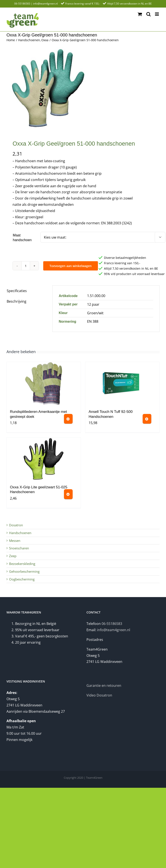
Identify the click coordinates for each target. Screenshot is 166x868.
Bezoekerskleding (22, 564)
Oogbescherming (22, 579)
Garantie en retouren (104, 686)
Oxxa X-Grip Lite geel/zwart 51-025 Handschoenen (39, 490)
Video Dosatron (99, 695)
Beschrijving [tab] (17, 301)
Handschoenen (20, 533)
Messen (15, 541)
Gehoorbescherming (24, 571)
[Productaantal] (26, 266)
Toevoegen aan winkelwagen (71, 266)
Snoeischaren (19, 548)
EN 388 (93, 321)
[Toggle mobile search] (148, 14)
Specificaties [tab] (17, 291)
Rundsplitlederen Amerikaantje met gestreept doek (38, 414)
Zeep (13, 556)
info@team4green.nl (45, 4)
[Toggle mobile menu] (157, 14)
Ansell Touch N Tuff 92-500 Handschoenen (111, 414)
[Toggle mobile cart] (140, 14)
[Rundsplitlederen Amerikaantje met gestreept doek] (44, 384)
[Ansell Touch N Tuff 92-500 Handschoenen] (122, 384)
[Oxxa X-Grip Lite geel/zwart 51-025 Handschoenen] (44, 459)
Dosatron (16, 525)
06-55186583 (22, 4)
